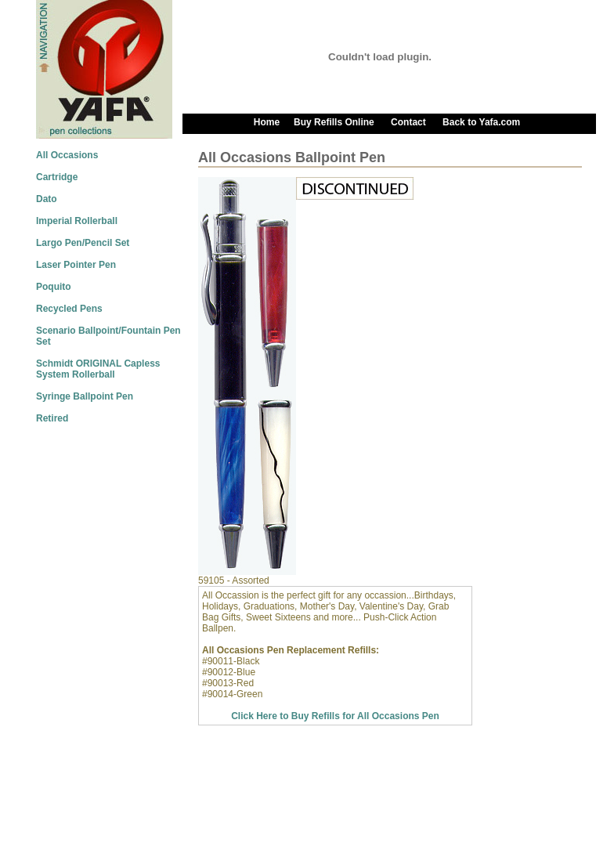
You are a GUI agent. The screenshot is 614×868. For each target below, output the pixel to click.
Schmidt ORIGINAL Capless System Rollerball (98, 369)
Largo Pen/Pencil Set (83, 243)
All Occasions (67, 155)
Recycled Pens (69, 309)
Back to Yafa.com (481, 122)
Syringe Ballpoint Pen (85, 396)
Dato (47, 199)
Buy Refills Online (335, 122)
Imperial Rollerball (77, 221)
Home (267, 122)
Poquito (54, 287)
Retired (52, 418)
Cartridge (57, 177)
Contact (408, 122)
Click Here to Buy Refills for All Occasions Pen (335, 716)
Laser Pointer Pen (76, 265)
